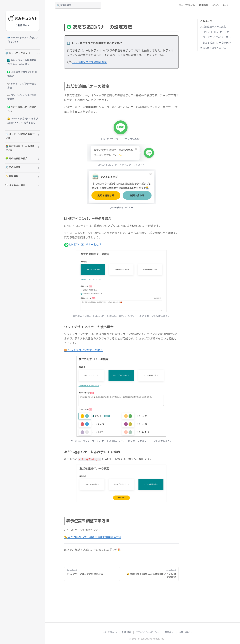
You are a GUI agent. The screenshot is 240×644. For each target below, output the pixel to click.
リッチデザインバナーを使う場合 (217, 37)
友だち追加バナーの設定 (213, 27)
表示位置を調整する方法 (213, 48)
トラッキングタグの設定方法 (89, 62)
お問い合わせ (186, 632)
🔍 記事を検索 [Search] (64, 5)
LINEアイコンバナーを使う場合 (217, 32)
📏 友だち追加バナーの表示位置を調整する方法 (93, 537)
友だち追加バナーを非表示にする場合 (217, 42)
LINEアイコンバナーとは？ (85, 244)
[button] (23, 54)
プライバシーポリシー (148, 632)
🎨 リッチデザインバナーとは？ (83, 350)
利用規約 (126, 632)
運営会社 (169, 632)
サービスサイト (109, 632)
